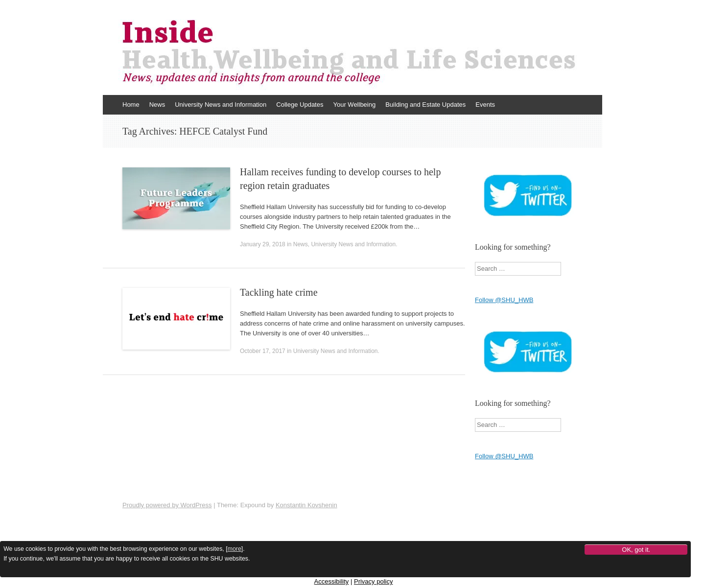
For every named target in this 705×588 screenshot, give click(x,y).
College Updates (300, 105)
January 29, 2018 (263, 244)
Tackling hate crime (279, 292)
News (157, 105)
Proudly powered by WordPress (167, 505)
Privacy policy (373, 581)
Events (485, 105)
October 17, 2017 (263, 351)
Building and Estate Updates (425, 105)
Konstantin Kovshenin (306, 505)
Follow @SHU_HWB (504, 300)
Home (131, 105)
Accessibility (332, 581)
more (235, 549)
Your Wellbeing (354, 105)
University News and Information (221, 105)
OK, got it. (636, 550)
